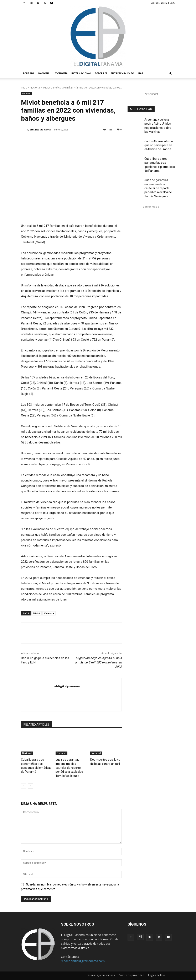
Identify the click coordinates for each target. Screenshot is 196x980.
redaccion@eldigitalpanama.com (83, 955)
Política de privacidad (131, 969)
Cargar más (151, 198)
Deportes (101, 73)
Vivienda (49, 613)
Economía (61, 73)
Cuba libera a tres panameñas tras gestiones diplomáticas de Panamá (37, 763)
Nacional (45, 73)
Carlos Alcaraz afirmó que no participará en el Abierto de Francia (159, 142)
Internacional (81, 73)
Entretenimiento (122, 73)
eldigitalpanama (40, 130)
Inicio (24, 88)
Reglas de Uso (157, 969)
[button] (170, 73)
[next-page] (30, 780)
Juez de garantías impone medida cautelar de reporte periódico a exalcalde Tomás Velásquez (159, 181)
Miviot (37, 613)
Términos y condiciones (101, 969)
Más (140, 73)
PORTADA (29, 73)
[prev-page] (24, 780)
